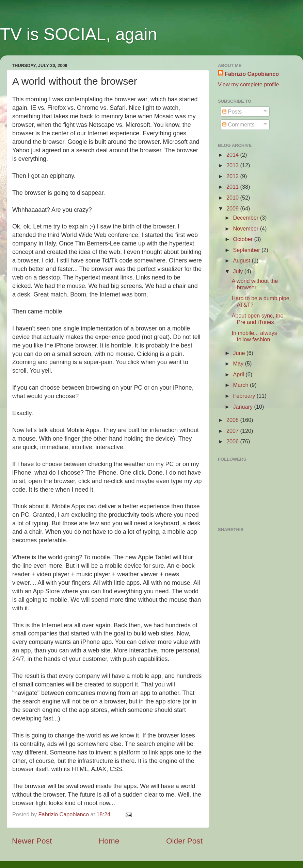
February (245, 396)
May (239, 363)
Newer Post (32, 841)
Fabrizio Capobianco (65, 814)
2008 (233, 420)
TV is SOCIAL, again (78, 34)
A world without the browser (255, 284)
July (238, 271)
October (243, 239)
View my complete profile (249, 84)
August (242, 260)
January (243, 407)
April (239, 374)
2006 (233, 441)
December (246, 218)
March (241, 385)
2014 (233, 155)
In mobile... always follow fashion (254, 336)
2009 (233, 208)
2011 (233, 187)
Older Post (184, 841)
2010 (233, 198)
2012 (233, 176)
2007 (233, 431)
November (246, 228)
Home (109, 841)
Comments (238, 124)
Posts (232, 112)
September (247, 250)
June (240, 353)
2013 (233, 165)
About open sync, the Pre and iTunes (257, 319)
